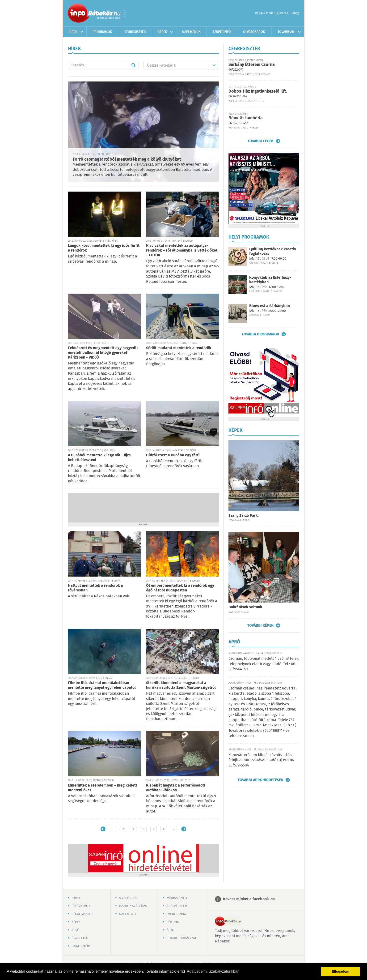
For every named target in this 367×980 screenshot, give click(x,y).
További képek (260, 625)
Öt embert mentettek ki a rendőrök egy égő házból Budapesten (180, 588)
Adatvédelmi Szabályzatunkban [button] (213, 971)
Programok (102, 32)
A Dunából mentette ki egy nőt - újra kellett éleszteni (99, 458)
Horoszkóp (81, 946)
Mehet (133, 65)
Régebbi (184, 829)
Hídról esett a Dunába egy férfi (173, 455)
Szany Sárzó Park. (244, 516)
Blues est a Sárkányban (270, 306)
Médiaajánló (177, 898)
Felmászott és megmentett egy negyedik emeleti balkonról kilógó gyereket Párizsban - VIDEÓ (103, 353)
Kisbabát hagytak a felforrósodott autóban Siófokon (176, 788)
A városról (128, 898)
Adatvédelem (177, 906)
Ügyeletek (80, 938)
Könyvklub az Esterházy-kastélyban (270, 280)
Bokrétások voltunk (245, 607)
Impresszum (176, 914)
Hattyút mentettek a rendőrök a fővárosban (95, 588)
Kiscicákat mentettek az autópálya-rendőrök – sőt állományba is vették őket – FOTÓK (182, 250)
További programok (260, 334)
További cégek (261, 141)
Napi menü (127, 914)
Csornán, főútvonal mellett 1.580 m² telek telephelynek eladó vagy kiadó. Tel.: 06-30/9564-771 (264, 664)
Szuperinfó (222, 32)
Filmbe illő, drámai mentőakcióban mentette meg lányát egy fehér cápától (102, 685)
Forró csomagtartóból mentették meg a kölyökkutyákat (127, 159)
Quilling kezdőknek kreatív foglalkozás (273, 252)
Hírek (73, 32)
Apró (76, 930)
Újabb (103, 829)
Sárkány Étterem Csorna (252, 65)
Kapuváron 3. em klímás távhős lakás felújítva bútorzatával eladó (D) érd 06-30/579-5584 (262, 760)
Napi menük (191, 32)
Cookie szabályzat (181, 938)
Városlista (124, 13)
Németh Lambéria (246, 118)
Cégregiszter (135, 32)
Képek (162, 32)
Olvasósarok (254, 32)
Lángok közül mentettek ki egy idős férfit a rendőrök (104, 248)
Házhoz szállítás (133, 906)
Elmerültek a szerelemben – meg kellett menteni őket (103, 788)
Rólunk (173, 922)
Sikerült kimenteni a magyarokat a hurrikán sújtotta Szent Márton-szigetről (181, 685)
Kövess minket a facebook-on (249, 899)
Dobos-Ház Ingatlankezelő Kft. (258, 91)
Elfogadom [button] (341, 971)
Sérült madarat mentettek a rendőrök (179, 348)
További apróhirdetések (260, 780)
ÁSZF (170, 930)
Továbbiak (286, 32)
